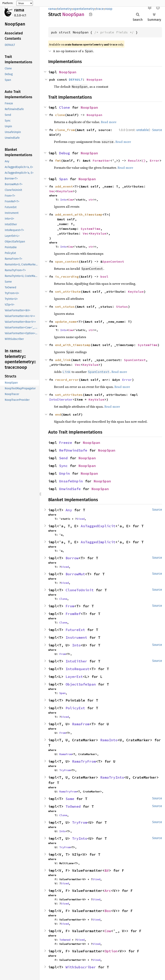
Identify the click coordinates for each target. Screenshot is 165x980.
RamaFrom (81, 724)
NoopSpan (68, 72)
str (91, 200)
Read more (109, 122)
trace (100, 9)
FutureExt (75, 630)
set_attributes (69, 395)
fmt (58, 160)
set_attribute (68, 291)
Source (157, 130)
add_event (64, 186)
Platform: (8, 3)
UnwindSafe (70, 489)
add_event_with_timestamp (79, 214)
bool (104, 276)
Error (155, 160)
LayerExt (74, 677)
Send (63, 458)
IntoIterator (61, 399)
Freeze (66, 443)
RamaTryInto (112, 777)
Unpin (64, 473)
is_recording (67, 276)
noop (109, 9)
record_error (67, 380)
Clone (64, 107)
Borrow (72, 558)
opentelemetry (84, 9)
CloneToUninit (80, 590)
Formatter (101, 160)
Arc (108, 891)
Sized (81, 519)
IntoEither (76, 661)
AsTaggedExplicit (98, 526)
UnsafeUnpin (71, 481)
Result (134, 160)
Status (122, 307)
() (144, 160)
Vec (52, 191)
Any (69, 510)
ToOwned (73, 806)
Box (108, 911)
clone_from (65, 130)
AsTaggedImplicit (98, 542)
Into (63, 200)
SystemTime (91, 229)
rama (19, 10)
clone (60, 115)
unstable (143, 130)
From (70, 606)
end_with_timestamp (73, 345)
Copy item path (91, 14)
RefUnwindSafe (73, 450)
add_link (63, 360)
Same (70, 799)
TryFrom (65, 770)
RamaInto (109, 740)
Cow (70, 200)
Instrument (76, 637)
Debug (64, 153)
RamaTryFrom (84, 761)
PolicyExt (75, 708)
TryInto (80, 838)
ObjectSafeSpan (81, 684)
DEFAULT (76, 79)
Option (111, 951)
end (58, 414)
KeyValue (65, 191)
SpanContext (113, 261)
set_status (65, 307)
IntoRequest (77, 669)
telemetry (64, 9)
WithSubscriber (81, 967)
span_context (67, 261)
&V (107, 870)
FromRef (73, 614)
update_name (66, 322)
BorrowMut (75, 574)
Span (63, 179)
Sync (63, 466)
